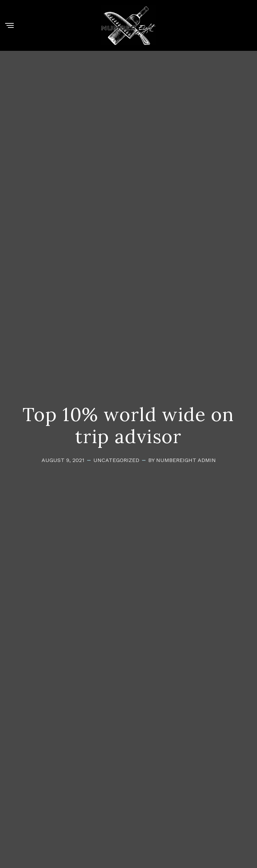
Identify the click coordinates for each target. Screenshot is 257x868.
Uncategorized (116, 460)
